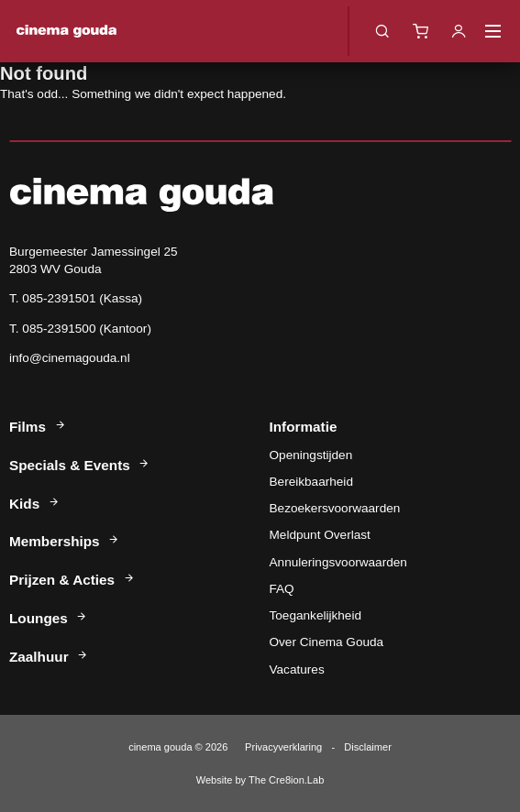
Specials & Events (80, 465)
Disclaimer (368, 747)
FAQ (282, 589)
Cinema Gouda (66, 31)
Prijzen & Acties (72, 580)
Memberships (65, 541)
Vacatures (297, 669)
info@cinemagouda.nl (70, 358)
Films (38, 427)
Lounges (49, 618)
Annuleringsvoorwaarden (338, 562)
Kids (35, 504)
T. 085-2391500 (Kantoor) (80, 329)
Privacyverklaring (283, 747)
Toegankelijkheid (316, 615)
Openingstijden (311, 455)
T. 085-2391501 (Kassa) (76, 298)
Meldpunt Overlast (320, 535)
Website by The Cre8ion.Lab (260, 780)
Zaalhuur (49, 657)
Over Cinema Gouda (327, 642)
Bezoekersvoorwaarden (335, 508)
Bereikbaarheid (311, 482)
